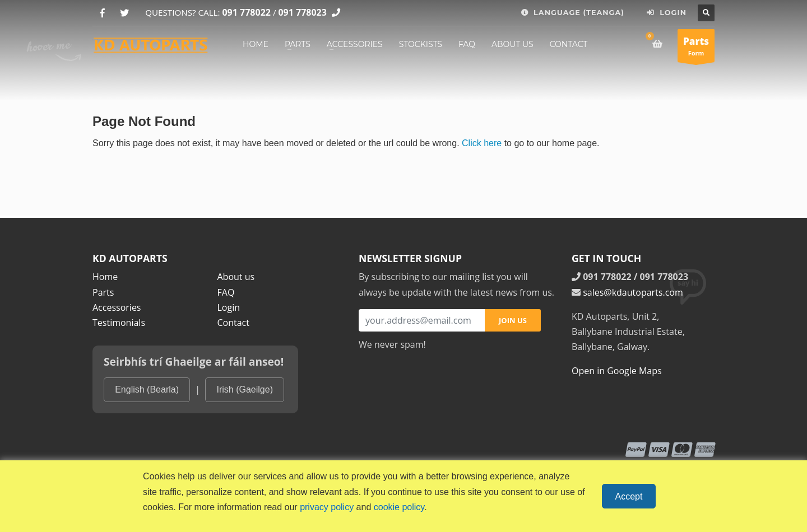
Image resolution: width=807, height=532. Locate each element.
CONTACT (569, 44)
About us (236, 277)
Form (696, 48)
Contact (233, 323)
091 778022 (246, 12)
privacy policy (327, 507)
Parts (103, 292)
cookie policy (399, 507)
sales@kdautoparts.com (633, 292)
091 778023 (302, 12)
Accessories (117, 307)
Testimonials (119, 323)
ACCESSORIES (355, 44)
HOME (256, 44)
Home (105, 277)
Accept (629, 496)
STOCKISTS (421, 44)
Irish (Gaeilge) (245, 389)
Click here (482, 143)
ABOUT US (513, 44)
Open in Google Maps (617, 371)
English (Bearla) (147, 389)
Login (229, 307)
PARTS (298, 44)
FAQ (467, 44)
